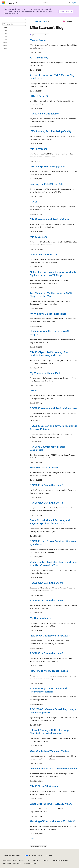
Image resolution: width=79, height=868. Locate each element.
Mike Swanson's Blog (41, 21)
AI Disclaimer (7, 860)
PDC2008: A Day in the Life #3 (46, 600)
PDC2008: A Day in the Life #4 (46, 583)
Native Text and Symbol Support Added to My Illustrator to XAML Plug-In (53, 273)
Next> (32, 838)
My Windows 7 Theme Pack (45, 373)
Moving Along (38, 40)
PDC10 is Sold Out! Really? (44, 113)
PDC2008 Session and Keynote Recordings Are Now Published (53, 427)
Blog (28, 860)
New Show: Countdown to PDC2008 (50, 635)
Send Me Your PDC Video (44, 467)
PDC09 (34, 201)
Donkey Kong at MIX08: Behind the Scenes (54, 768)
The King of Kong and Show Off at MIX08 (53, 821)
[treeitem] (15, 28)
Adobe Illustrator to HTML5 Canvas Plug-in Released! (53, 77)
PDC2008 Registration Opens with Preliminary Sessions (49, 690)
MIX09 (34, 390)
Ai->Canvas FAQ (39, 57)
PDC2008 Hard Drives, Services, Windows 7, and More (53, 543)
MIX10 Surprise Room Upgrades (47, 166)
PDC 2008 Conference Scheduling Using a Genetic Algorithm (53, 711)
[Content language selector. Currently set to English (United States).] (12, 856)
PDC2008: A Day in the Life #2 (46, 653)
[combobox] (14, 24)
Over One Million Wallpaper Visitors (50, 751)
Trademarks (17, 863)
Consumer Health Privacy (59, 860)
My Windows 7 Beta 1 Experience (48, 314)
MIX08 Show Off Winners (44, 786)
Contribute (37, 860)
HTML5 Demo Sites (41, 96)
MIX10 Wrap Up (39, 149)
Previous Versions (19, 860)
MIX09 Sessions (39, 237)
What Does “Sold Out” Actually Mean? (51, 804)
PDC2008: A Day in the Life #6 (46, 503)
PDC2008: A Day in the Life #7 (46, 485)
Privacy (45, 860)
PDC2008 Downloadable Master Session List (47, 448)
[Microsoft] (4, 3)
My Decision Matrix (41, 618)
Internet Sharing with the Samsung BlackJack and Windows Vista (49, 732)
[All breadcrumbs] (32, 21)
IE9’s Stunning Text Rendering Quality (51, 131)
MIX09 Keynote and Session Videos (49, 219)
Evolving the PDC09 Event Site (47, 184)
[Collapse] (25, 20)
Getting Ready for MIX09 (44, 254)
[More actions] (76, 21)
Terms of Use (7, 863)
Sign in (74, 3)
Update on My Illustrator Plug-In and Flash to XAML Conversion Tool (53, 563)
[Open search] (69, 3)
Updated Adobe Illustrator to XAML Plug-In (50, 333)
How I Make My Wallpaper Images (49, 671)
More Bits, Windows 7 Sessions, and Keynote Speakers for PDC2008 (50, 522)
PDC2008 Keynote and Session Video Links (54, 408)
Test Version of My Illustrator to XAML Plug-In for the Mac (51, 294)
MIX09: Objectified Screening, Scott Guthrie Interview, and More (50, 354)
